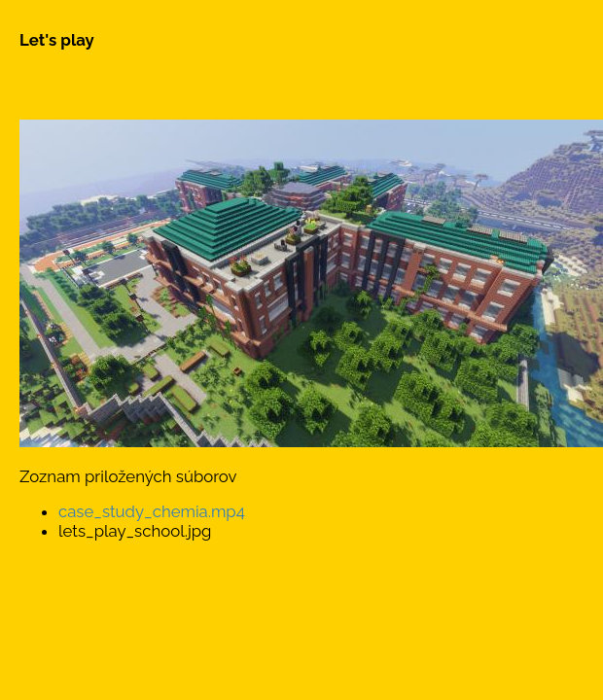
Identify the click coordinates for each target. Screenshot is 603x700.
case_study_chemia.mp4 (152, 511)
